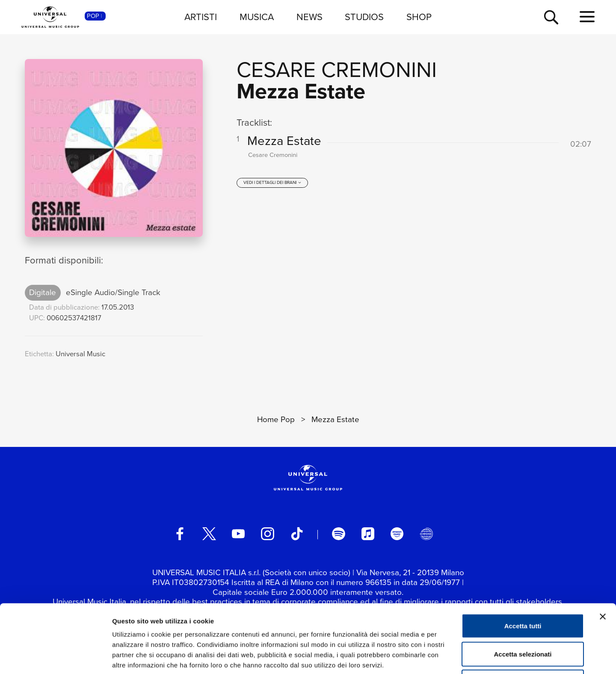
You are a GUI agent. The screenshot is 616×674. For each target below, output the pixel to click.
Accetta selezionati (523, 590)
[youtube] (238, 534)
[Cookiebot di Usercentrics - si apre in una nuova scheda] (55, 657)
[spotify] (338, 534)
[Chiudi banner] (603, 553)
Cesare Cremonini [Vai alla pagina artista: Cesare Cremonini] (337, 69)
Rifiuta (523, 618)
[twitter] (209, 534)
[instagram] (267, 534)
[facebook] (180, 534)
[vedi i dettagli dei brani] (272, 183)
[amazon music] (397, 534)
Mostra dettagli (450, 657)
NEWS (309, 17)
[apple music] (368, 534)
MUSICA (257, 17)
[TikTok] (297, 534)
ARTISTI (201, 17)
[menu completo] (587, 17)
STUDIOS (364, 17)
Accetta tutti (523, 562)
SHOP (419, 17)
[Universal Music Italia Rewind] (426, 534)
